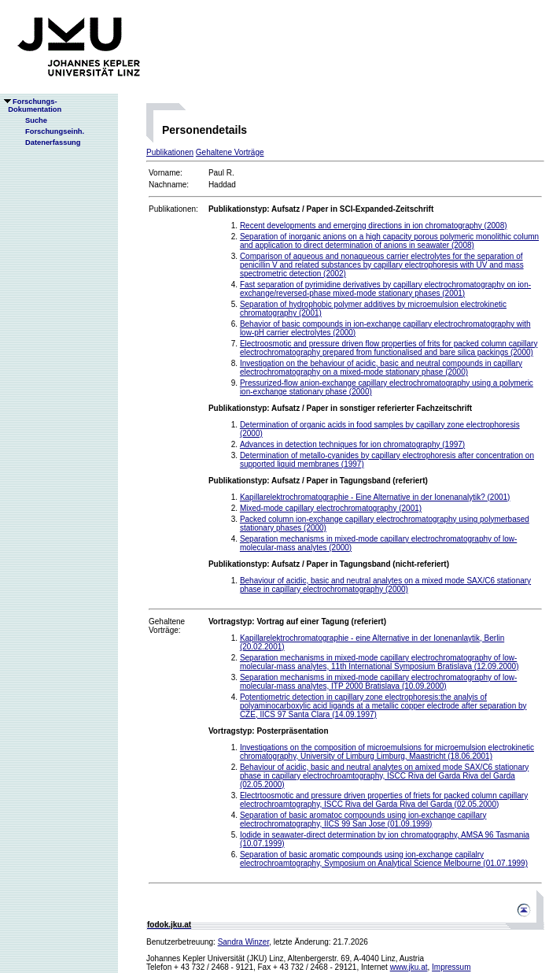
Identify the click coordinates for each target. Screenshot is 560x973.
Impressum (451, 967)
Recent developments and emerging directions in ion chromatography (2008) (374, 226)
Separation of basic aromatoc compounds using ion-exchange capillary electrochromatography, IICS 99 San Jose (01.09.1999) (363, 819)
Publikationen (170, 152)
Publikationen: (173, 209)
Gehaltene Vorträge (230, 152)
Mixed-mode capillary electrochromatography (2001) (331, 508)
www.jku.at (409, 967)
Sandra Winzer (244, 942)
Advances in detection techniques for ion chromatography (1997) (352, 444)
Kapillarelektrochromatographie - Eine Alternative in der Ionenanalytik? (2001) (375, 497)
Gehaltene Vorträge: (167, 626)
